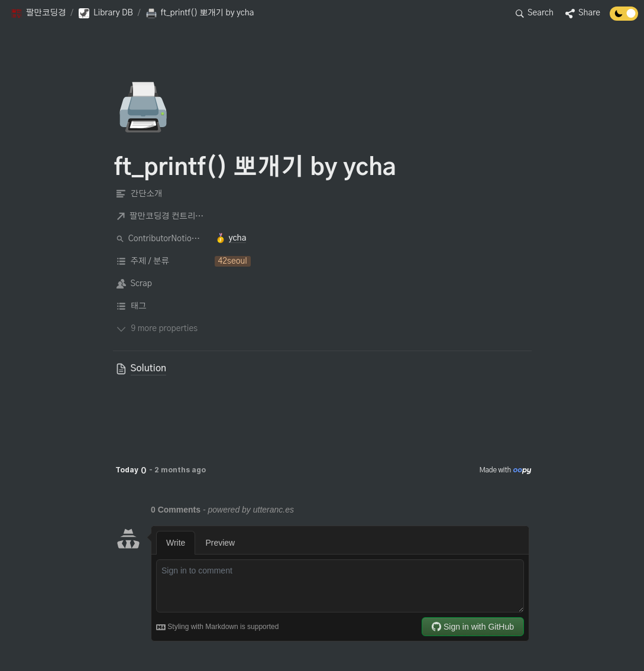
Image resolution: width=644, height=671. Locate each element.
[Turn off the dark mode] (624, 18)
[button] (38, 14)
